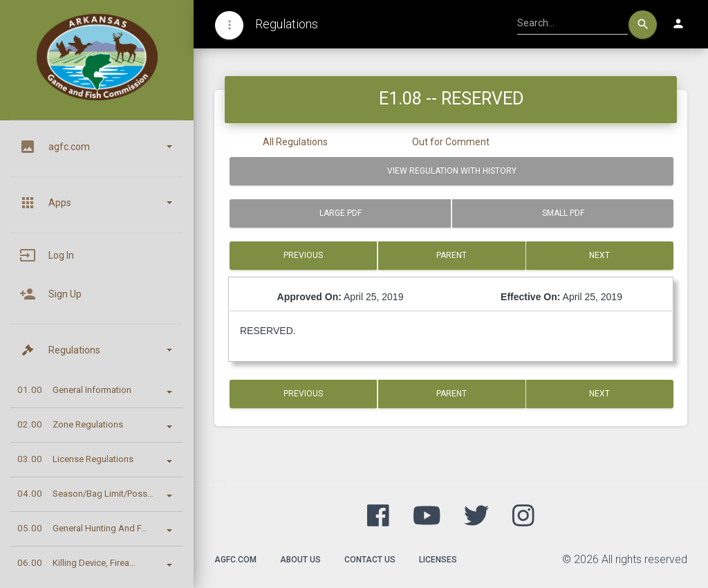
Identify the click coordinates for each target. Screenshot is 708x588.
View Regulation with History (452, 171)
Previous (303, 255)
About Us (300, 560)
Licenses (438, 560)
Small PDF (563, 213)
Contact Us (370, 560)
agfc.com (235, 560)
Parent (451, 255)
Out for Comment (451, 142)
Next (600, 255)
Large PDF (341, 213)
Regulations (287, 24)
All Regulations (295, 142)
